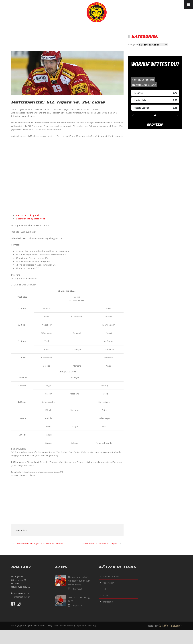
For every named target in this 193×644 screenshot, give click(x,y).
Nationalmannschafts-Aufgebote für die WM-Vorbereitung (79, 581)
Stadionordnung (68, 625)
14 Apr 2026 (77, 589)
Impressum (108, 602)
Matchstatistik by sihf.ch (29, 215)
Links (105, 589)
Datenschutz (40, 625)
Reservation (108, 583)
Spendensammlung (86, 625)
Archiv (106, 595)
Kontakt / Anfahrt (111, 576)
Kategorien (133, 45)
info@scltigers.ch (22, 597)
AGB (56, 625)
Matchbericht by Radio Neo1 (30, 219)
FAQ (50, 625)
